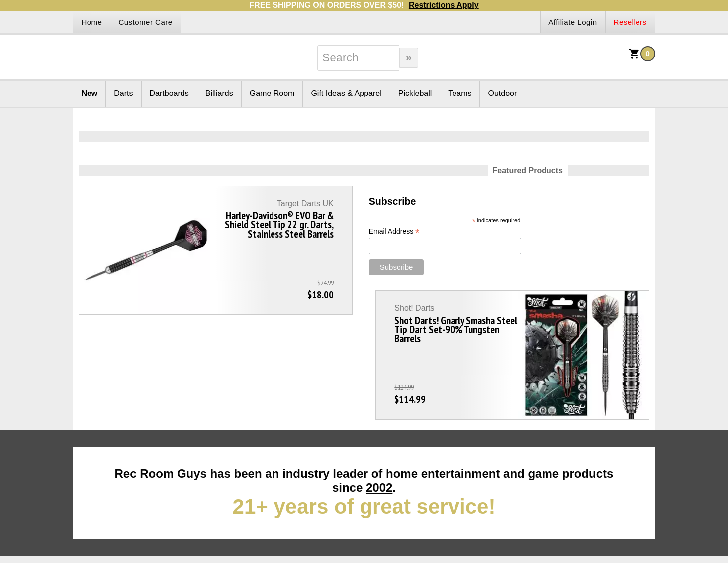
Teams (460, 93)
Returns (107, 456)
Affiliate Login (573, 22)
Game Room (272, 93)
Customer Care (145, 22)
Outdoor (502, 93)
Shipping (343, 456)
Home (91, 22)
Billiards (219, 93)
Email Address (310, 232)
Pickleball (415, 93)
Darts (123, 93)
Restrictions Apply (444, 5)
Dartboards (169, 93)
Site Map (88, 468)
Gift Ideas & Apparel (346, 93)
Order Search (239, 456)
